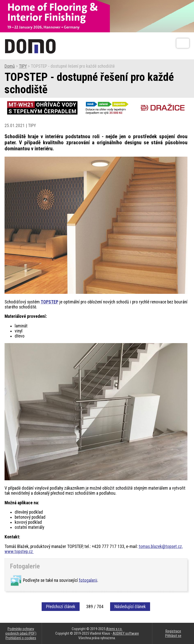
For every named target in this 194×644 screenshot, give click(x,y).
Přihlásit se (173, 636)
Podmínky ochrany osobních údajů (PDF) (21, 631)
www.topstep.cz (19, 552)
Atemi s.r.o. (114, 629)
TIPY (23, 66)
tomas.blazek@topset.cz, (161, 546)
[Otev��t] (183, 43)
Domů (10, 66)
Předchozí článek (61, 607)
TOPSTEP (50, 302)
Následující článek (130, 607)
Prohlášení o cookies (21, 638)
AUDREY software (126, 633)
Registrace (173, 631)
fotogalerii (88, 580)
